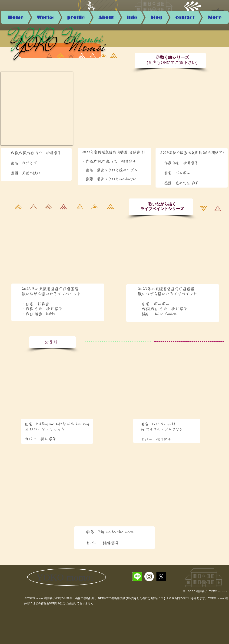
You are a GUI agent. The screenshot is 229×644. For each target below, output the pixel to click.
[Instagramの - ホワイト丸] (149, 576)
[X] (161, 576)
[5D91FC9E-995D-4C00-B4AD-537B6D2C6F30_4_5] (137, 576)
